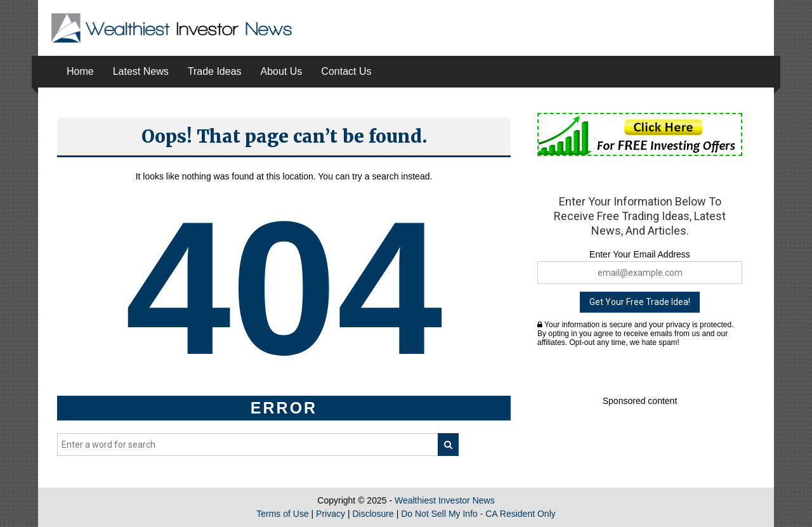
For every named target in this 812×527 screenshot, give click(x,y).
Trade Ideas (215, 71)
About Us (282, 71)
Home (80, 71)
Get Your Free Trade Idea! (640, 302)
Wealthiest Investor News (445, 500)
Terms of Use (282, 514)
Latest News (141, 71)
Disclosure (373, 514)
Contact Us (346, 71)
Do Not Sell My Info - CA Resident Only (478, 514)
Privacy (331, 514)
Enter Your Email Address (640, 254)
